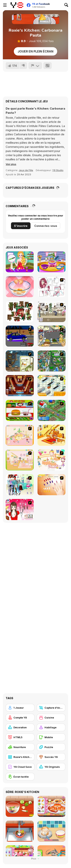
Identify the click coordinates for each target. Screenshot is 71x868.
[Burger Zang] (20, 410)
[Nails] (51, 485)
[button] (11, 164)
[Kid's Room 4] (20, 435)
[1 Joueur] (20, 708)
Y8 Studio (58, 170)
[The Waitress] (51, 311)
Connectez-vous (46, 226)
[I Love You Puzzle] (20, 311)
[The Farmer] (51, 410)
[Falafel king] (51, 336)
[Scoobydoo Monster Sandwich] (20, 361)
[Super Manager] (51, 386)
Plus (35, 859)
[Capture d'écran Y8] (51, 708)
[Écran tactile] (20, 777)
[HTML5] (20, 737)
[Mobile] (51, 737)
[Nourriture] (20, 747)
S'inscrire (21, 226)
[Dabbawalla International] (51, 361)
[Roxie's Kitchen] (20, 757)
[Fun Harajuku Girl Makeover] (20, 262)
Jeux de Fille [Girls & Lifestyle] (26, 170)
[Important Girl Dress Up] (20, 510)
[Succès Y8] (51, 757)
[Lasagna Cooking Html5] (51, 262)
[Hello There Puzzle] (51, 287)
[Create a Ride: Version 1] (20, 336)
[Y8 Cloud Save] (20, 767)
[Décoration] (20, 727)
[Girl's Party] (51, 460)
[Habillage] (51, 727)
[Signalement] (35, 66)
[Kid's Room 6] (20, 460)
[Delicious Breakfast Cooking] (20, 287)
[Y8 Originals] (51, 767)
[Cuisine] (51, 718)
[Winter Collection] (20, 485)
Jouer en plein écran (35, 51)
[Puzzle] (51, 747)
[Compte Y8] (20, 718)
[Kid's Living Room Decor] (51, 435)
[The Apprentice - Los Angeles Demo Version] (20, 386)
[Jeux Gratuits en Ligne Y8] (17, 5)
